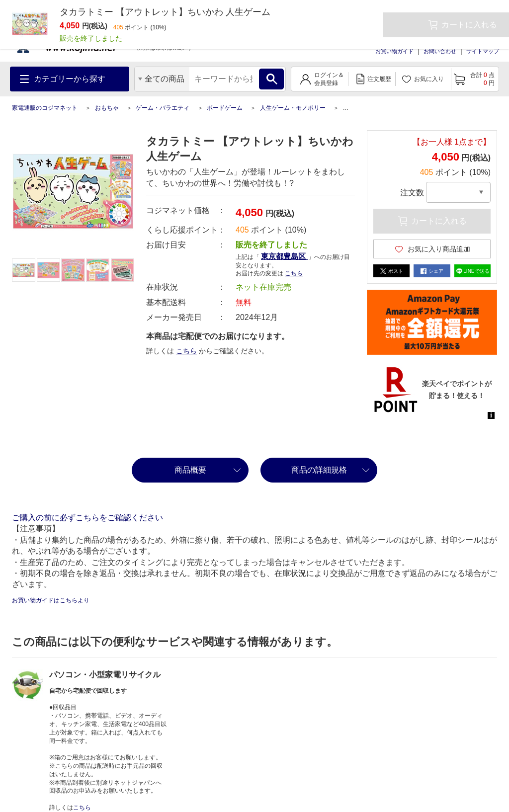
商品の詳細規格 (319, 470)
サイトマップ (483, 51)
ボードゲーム (225, 108)
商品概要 (190, 470)
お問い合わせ (440, 51)
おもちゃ (107, 108)
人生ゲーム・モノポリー (293, 108)
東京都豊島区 (284, 256)
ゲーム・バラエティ (163, 108)
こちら (294, 273)
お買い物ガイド (394, 51)
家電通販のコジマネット (45, 108)
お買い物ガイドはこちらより (51, 600)
